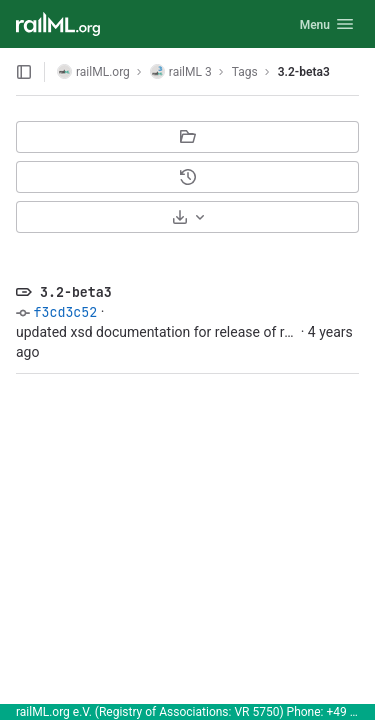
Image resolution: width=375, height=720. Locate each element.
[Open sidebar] (24, 72)
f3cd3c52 (65, 312)
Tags (245, 72)
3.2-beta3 (304, 72)
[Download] (187, 217)
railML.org (93, 71)
